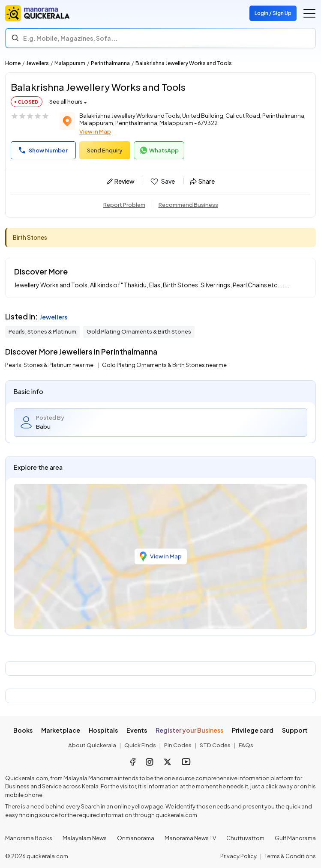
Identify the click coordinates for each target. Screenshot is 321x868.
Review (121, 181)
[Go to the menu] (309, 13)
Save (162, 182)
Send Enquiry (105, 150)
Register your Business (189, 730)
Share (202, 181)
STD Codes (215, 745)
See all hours (66, 101)
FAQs (246, 745)
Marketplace (61, 730)
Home (13, 63)
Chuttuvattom (245, 838)
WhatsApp (159, 150)
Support (295, 730)
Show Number (43, 150)
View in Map (95, 131)
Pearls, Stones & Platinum (42, 331)
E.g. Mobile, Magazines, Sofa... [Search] (70, 38)
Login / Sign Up (273, 13)
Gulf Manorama (295, 838)
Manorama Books (29, 838)
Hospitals (103, 730)
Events (137, 730)
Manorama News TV (190, 838)
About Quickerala (92, 745)
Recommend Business (188, 205)
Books (23, 730)
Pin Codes (178, 745)
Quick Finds (140, 745)
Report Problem (124, 205)
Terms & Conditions (290, 856)
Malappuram (70, 63)
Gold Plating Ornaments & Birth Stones (139, 331)
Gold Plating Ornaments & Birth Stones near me (164, 365)
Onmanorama (136, 838)
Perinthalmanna (110, 63)
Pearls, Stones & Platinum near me (50, 365)
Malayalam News (85, 838)
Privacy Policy (238, 856)
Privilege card (253, 730)
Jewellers (37, 63)
